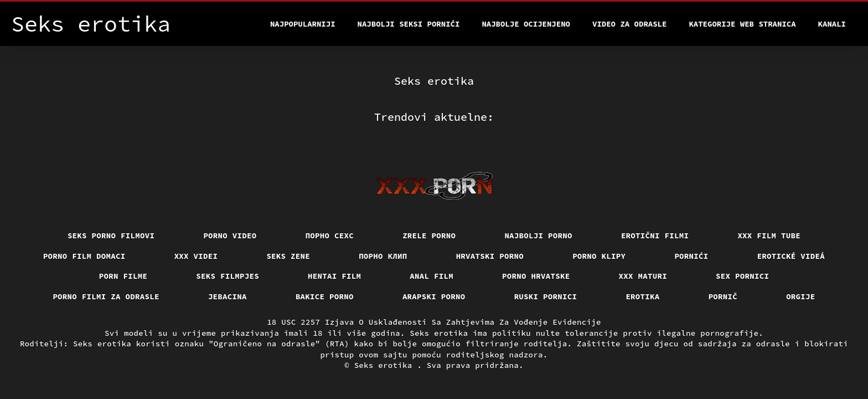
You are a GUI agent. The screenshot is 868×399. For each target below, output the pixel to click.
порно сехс (330, 236)
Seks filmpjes (228, 276)
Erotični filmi (655, 236)
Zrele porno (429, 236)
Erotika (642, 296)
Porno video (230, 236)
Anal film (432, 276)
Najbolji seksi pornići (409, 24)
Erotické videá (791, 256)
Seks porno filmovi (111, 236)
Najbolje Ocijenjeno (526, 24)
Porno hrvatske (536, 276)
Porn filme (123, 276)
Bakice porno (325, 296)
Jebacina (228, 296)
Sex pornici (742, 276)
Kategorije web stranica (742, 24)
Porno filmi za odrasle (106, 296)
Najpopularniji (303, 24)
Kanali (832, 24)
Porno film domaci (84, 256)
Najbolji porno (538, 236)
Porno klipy (599, 256)
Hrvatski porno (490, 256)
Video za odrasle (629, 24)
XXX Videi (196, 256)
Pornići (691, 256)
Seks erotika (386, 365)
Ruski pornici (546, 296)
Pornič (723, 296)
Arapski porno (434, 296)
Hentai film (334, 276)
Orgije (801, 296)
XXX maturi (643, 276)
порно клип (383, 256)
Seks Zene (288, 256)
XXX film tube (769, 236)
